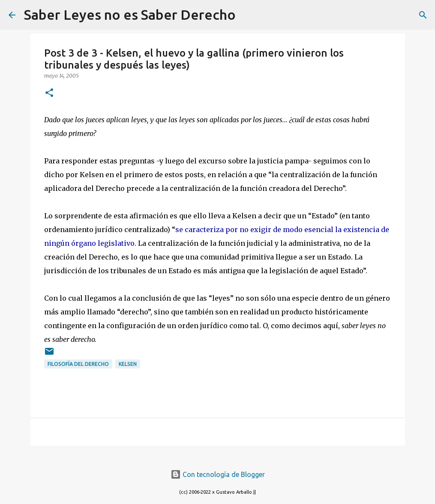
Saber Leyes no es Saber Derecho (130, 15)
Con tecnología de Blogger (218, 474)
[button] (49, 93)
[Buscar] (248, 15)
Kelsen (128, 364)
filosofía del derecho (78, 364)
